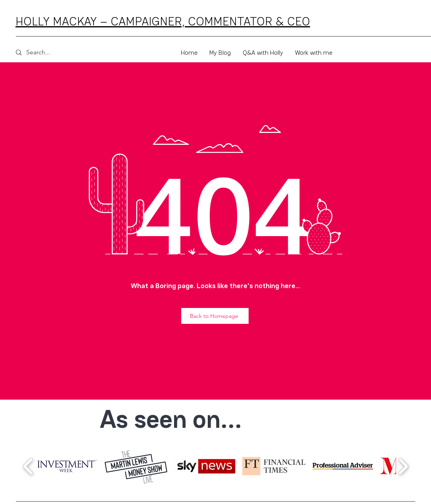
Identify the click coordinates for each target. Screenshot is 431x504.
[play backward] (28, 466)
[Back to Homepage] (215, 316)
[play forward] (403, 466)
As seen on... (171, 419)
